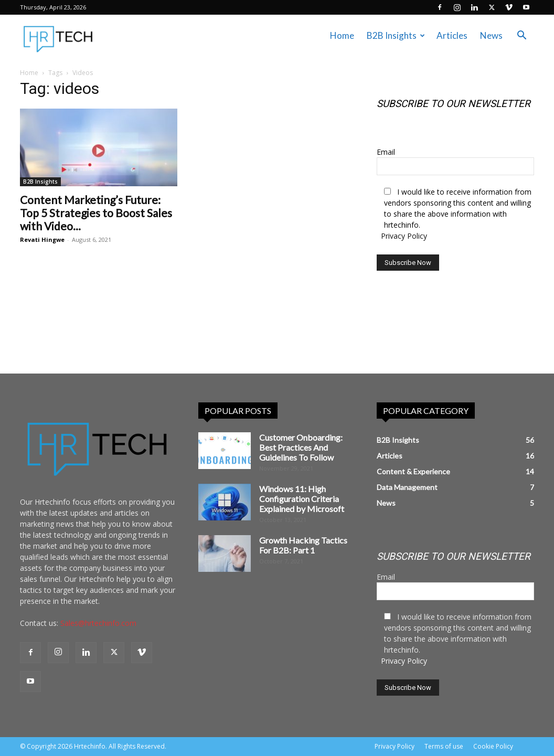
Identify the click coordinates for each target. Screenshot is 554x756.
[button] (521, 36)
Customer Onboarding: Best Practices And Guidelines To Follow (301, 447)
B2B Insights (396, 35)
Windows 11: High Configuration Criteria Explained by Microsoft (302, 499)
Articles (452, 35)
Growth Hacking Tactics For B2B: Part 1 (303, 545)
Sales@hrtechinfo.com (98, 623)
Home (342, 35)
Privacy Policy (404, 236)
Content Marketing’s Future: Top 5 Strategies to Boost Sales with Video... (96, 213)
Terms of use (444, 746)
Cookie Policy (493, 746)
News (491, 35)
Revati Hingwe (42, 239)
